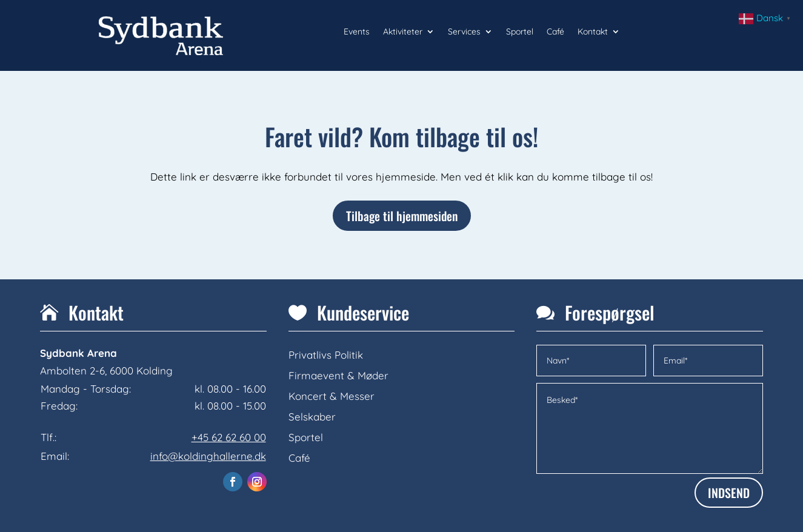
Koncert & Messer (332, 396)
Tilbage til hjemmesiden (402, 216)
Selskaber (312, 417)
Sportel (520, 32)
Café (555, 32)
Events (357, 32)
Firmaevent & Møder (338, 375)
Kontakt (593, 32)
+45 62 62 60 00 (229, 437)
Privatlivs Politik (326, 355)
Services (464, 32)
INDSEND (729, 493)
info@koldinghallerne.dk (208, 456)
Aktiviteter (403, 32)
